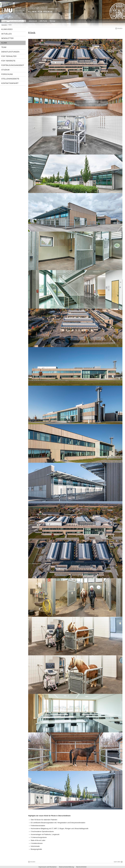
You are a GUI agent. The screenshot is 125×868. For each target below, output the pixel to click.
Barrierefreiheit (81, 867)
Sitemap (52, 21)
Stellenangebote (10, 79)
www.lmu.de (33, 21)
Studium (5, 70)
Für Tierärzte (8, 61)
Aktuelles (6, 34)
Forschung (7, 74)
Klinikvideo (7, 29)
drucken (120, 28)
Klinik (4, 43)
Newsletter (7, 38)
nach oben (117, 862)
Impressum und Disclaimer (48, 867)
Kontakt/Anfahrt (10, 83)
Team (4, 47)
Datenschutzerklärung (67, 867)
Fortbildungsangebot (13, 65)
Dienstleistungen (10, 52)
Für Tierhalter (9, 56)
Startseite (4, 25)
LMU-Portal (43, 21)
